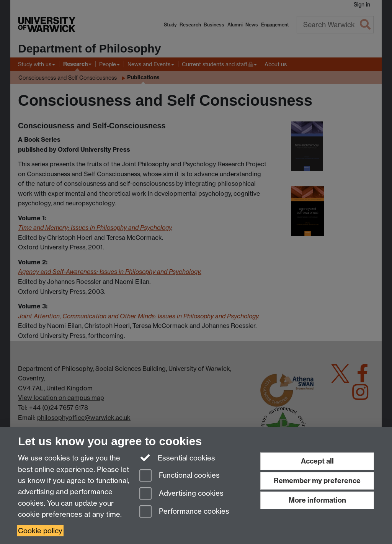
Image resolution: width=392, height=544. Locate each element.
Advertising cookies (181, 494)
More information (317, 500)
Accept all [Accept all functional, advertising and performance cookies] (317, 461)
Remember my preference (317, 481)
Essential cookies (177, 457)
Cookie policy (40, 531)
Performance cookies (184, 512)
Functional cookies (180, 476)
